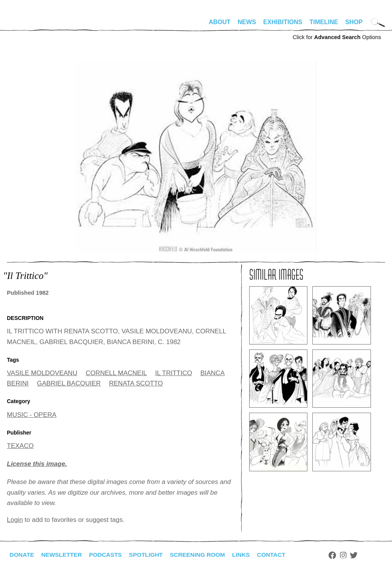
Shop (354, 22)
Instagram (352, 555)
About (220, 22)
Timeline (324, 22)
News (247, 22)
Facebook (341, 555)
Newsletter (63, 555)
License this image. (37, 464)
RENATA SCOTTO (136, 383)
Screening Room (203, 555)
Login (15, 520)
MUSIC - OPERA (32, 415)
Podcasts (109, 555)
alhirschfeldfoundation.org (30, 25)
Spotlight (150, 555)
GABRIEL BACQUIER (69, 383)
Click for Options (337, 37)
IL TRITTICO (173, 373)
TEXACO (20, 446)
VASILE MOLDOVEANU (42, 373)
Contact (280, 555)
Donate (22, 555)
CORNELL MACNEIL (116, 373)
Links (248, 555)
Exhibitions (283, 22)
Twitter (363, 555)
